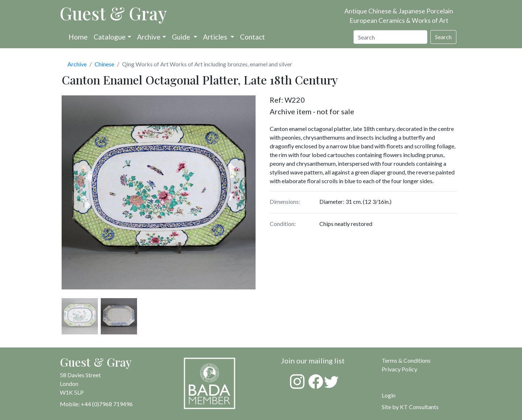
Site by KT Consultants (410, 407)
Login (389, 395)
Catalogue (110, 37)
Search (443, 37)
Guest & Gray (113, 13)
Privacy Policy (399, 369)
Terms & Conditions (406, 360)
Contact (252, 37)
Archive (149, 37)
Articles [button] (216, 37)
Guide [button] (182, 37)
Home (78, 37)
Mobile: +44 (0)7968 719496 (96, 404)
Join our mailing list (313, 361)
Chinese (104, 64)
